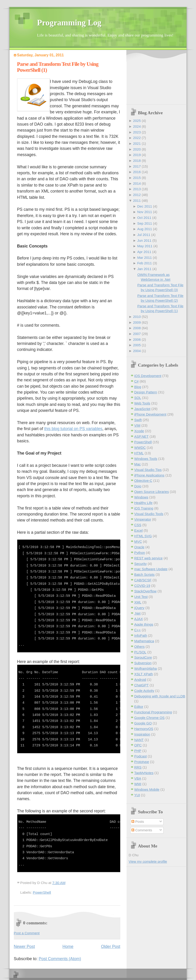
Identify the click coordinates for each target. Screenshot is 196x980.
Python (140, 553)
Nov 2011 (145, 212)
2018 (137, 161)
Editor (139, 707)
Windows (141, 497)
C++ (137, 630)
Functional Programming (153, 712)
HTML (139, 453)
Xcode (139, 431)
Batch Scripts (144, 574)
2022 (137, 138)
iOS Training (144, 508)
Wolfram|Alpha (146, 668)
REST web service (148, 558)
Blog (138, 387)
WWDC (140, 448)
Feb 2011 (145, 263)
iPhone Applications (149, 475)
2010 (137, 317)
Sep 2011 (145, 223)
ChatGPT (141, 685)
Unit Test (141, 597)
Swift (138, 420)
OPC (138, 745)
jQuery (139, 608)
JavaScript (142, 409)
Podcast (140, 756)
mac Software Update (151, 569)
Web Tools (142, 403)
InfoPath (141, 635)
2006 (137, 339)
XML (138, 602)
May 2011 (145, 246)
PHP (138, 751)
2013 (137, 189)
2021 (137, 143)
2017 (137, 166)
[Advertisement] (153, 78)
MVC (138, 541)
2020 (137, 149)
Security (140, 564)
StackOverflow (145, 591)
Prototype (142, 762)
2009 (137, 322)
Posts (138, 822)
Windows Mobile (147, 789)
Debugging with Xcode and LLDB (160, 696)
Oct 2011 (144, 218)
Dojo (138, 486)
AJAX (138, 619)
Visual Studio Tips (148, 470)
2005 (137, 345)
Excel (138, 530)
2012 (137, 195)
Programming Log (69, 23)
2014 (137, 183)
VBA (138, 778)
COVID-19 (142, 586)
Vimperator (143, 519)
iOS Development (148, 376)
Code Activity (144, 691)
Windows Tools (146, 459)
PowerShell (42, 892)
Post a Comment (27, 933)
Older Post (110, 947)
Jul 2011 (144, 235)
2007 (137, 334)
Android (140, 680)
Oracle (139, 547)
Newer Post (24, 947)
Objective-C (143, 481)
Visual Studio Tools (149, 514)
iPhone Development (150, 414)
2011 (137, 201)
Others (139, 647)
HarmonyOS (144, 729)
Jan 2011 (144, 269)
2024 (137, 126)
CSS (138, 525)
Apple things (144, 624)
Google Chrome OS (149, 718)
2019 (137, 155)
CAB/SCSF (143, 580)
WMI (138, 784)
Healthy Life (143, 503)
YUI (137, 795)
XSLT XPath (144, 674)
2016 (137, 172)
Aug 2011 (145, 229)
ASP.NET (141, 436)
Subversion (143, 663)
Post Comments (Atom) (60, 959)
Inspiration (142, 734)
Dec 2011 (145, 206)
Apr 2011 (144, 252)
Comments (142, 830)
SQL (138, 398)
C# (136, 381)
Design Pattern (146, 392)
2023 (137, 132)
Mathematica (144, 641)
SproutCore (143, 657)
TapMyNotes (144, 773)
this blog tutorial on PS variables (73, 429)
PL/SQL (140, 652)
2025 (137, 121)
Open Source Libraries (152, 492)
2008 (137, 328)
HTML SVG (143, 536)
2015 (137, 178)
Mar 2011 (145, 258)
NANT (139, 740)
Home (68, 947)
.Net (137, 613)
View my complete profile (148, 861)
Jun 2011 (144, 240)
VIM (137, 425)
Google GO (143, 723)
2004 (137, 351)
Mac (137, 464)
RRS (138, 767)
